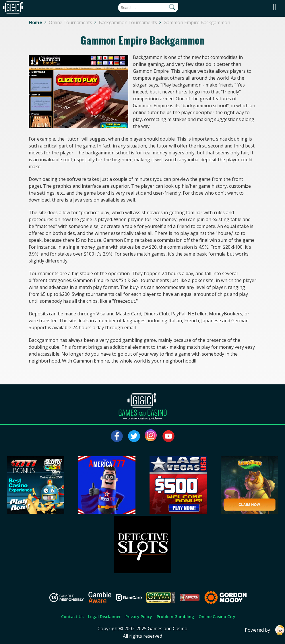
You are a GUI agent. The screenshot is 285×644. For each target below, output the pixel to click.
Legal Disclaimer (104, 617)
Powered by (265, 630)
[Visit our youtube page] (168, 436)
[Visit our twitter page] (134, 436)
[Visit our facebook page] (117, 436)
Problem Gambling (175, 617)
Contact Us (72, 617)
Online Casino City (217, 617)
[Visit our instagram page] (151, 436)
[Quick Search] (148, 8)
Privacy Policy (139, 617)
